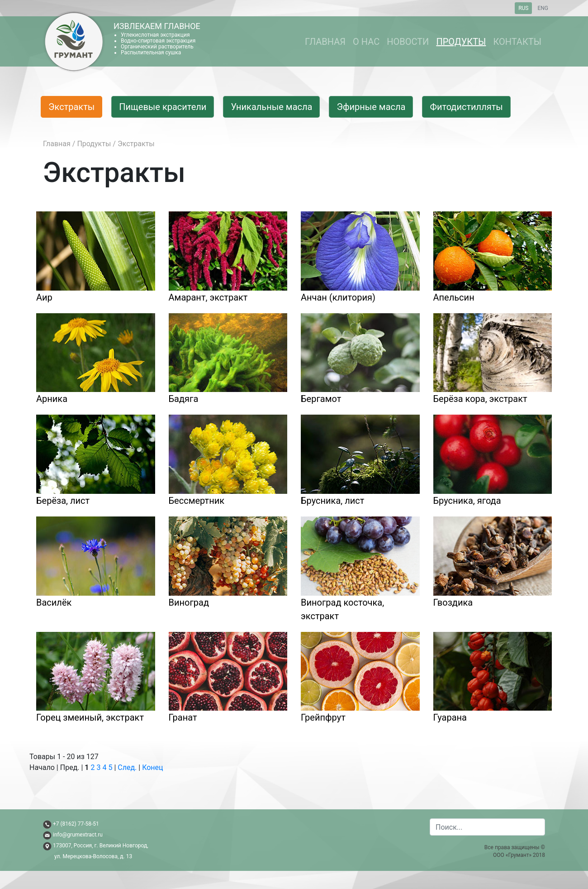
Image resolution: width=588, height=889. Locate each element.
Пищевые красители (163, 107)
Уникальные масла (271, 107)
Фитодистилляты (466, 107)
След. (127, 767)
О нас (366, 42)
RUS (523, 8)
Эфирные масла (371, 107)
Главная (325, 42)
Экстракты (71, 107)
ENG (543, 8)
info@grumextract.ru (78, 835)
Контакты (517, 42)
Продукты (461, 42)
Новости (408, 42)
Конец (152, 767)
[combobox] (487, 827)
